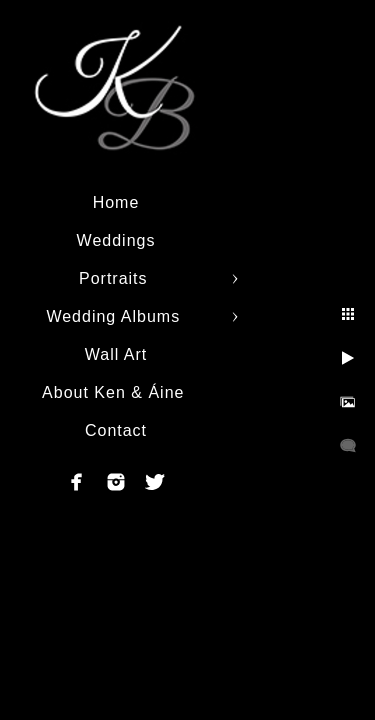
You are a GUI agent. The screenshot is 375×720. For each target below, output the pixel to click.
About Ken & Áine (116, 392)
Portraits (116, 278)
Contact (116, 430)
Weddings (116, 240)
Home (116, 202)
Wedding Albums (115, 316)
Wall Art (116, 354)
